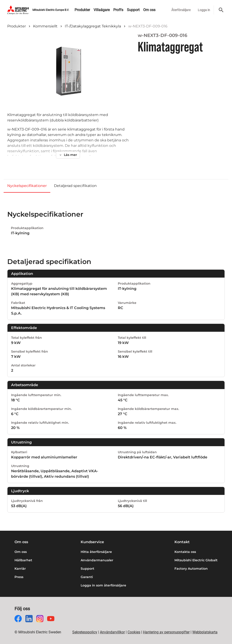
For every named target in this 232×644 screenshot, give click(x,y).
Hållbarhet (23, 560)
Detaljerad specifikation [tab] (75, 186)
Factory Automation (191, 569)
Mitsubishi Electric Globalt (196, 560)
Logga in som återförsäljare (103, 585)
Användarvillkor (112, 632)
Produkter (17, 26)
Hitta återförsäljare (96, 552)
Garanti (87, 577)
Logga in (204, 10)
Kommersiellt (45, 26)
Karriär (20, 569)
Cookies (134, 632)
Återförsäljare (181, 10)
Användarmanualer (97, 560)
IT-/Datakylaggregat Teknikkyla (93, 26)
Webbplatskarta (205, 632)
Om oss (21, 552)
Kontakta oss (185, 552)
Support (87, 569)
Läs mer (68, 155)
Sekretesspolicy (85, 632)
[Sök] (221, 10)
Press (19, 577)
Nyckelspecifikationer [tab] (27, 186)
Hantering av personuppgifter (166, 632)
